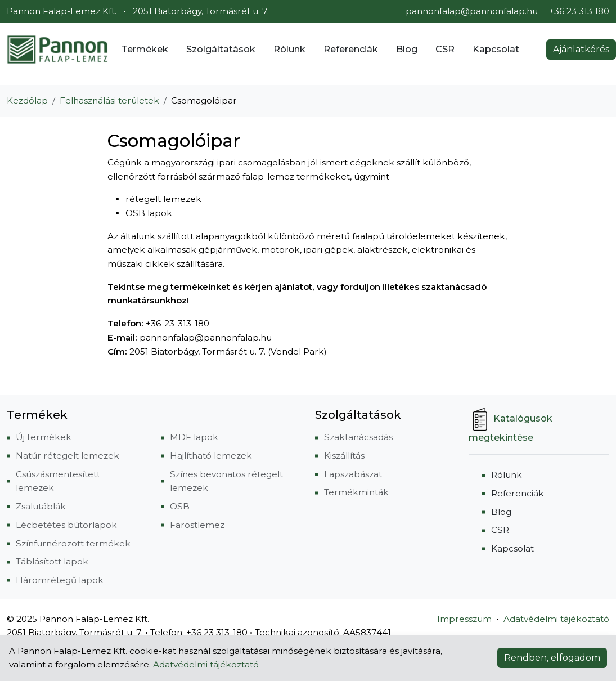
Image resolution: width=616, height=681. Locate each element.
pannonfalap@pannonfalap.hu (472, 11)
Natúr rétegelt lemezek (68, 456)
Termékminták (356, 492)
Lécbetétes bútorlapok (66, 525)
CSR (445, 49)
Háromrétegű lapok (60, 580)
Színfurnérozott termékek (73, 543)
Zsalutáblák (41, 506)
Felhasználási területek (109, 100)
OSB (180, 506)
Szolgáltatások (221, 49)
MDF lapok (194, 437)
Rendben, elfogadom (552, 658)
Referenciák (351, 49)
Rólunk (289, 49)
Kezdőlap (27, 100)
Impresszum (464, 619)
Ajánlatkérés (581, 49)
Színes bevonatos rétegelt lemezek (226, 481)
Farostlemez (197, 525)
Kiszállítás (344, 456)
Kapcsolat (496, 49)
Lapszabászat (353, 474)
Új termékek (44, 437)
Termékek (145, 49)
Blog (407, 49)
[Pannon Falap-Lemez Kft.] (57, 50)
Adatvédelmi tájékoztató (556, 619)
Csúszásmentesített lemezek (58, 481)
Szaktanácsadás (358, 437)
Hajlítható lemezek (211, 456)
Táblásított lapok (52, 561)
